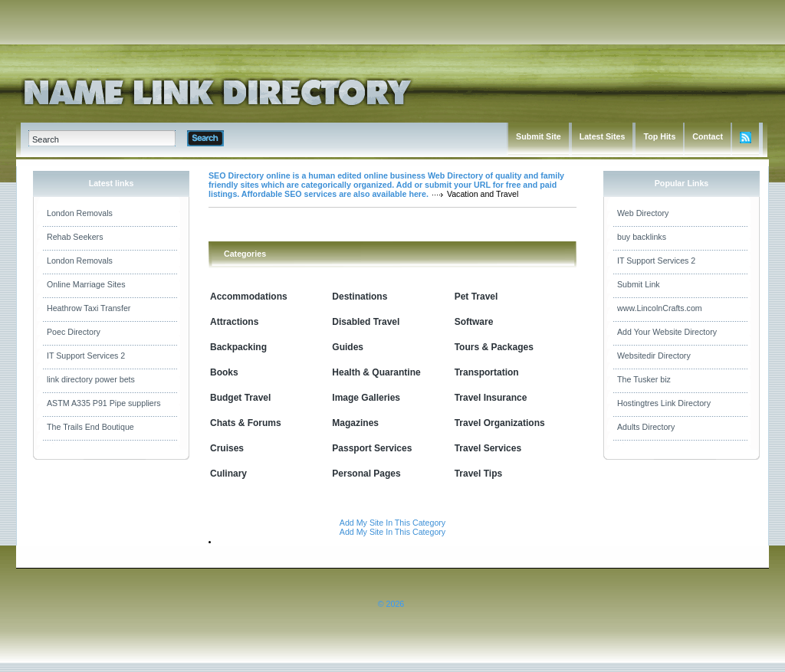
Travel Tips (478, 474)
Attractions (234, 322)
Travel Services (488, 448)
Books (224, 372)
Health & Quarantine (376, 372)
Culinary (228, 474)
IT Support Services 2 (86, 356)
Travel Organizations (500, 423)
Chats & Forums (246, 423)
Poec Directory (74, 332)
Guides (348, 347)
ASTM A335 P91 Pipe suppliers (104, 403)
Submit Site (539, 136)
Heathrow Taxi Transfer (89, 308)
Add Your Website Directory (667, 332)
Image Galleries (366, 398)
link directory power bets (91, 379)
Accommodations (249, 297)
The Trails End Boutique (90, 427)
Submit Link (639, 284)
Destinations (360, 297)
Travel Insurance (491, 398)
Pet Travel (476, 297)
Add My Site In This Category (392, 523)
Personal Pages (366, 474)
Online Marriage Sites (86, 284)
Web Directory (643, 213)
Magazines (355, 423)
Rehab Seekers (75, 237)
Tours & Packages (494, 347)
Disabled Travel (366, 322)
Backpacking (238, 347)
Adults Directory (646, 427)
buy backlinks (642, 237)
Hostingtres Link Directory (664, 403)
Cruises (227, 448)
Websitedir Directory (654, 356)
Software (474, 322)
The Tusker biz (644, 379)
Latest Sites (603, 136)
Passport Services (372, 448)
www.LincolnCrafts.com (660, 308)
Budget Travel (240, 398)
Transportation (487, 372)
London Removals (80, 213)
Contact (708, 136)
